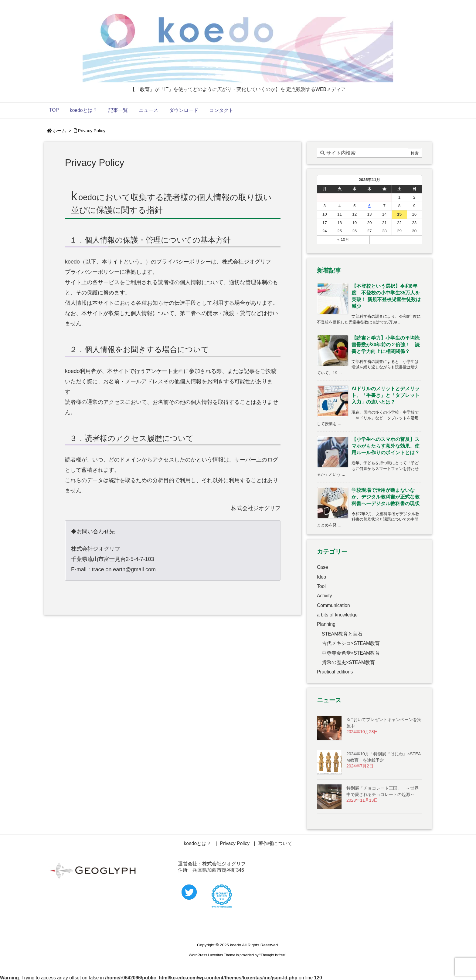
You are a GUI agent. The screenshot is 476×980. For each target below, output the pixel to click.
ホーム (59, 131)
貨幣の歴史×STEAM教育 (348, 662)
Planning (326, 624)
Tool (321, 586)
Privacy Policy (92, 131)
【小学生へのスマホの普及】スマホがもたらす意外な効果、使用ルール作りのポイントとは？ (386, 446)
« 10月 (343, 239)
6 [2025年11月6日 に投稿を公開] (369, 206)
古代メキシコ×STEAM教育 (351, 643)
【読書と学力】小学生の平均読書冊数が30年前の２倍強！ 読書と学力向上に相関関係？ (386, 345)
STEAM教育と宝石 (342, 634)
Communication (333, 605)
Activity (325, 596)
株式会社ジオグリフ (246, 262)
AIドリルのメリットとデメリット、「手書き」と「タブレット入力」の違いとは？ (386, 395)
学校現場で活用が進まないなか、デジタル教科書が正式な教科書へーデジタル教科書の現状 (386, 497)
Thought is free (273, 955)
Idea (321, 577)
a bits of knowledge (337, 615)
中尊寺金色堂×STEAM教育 (351, 653)
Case (323, 567)
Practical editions (335, 672)
